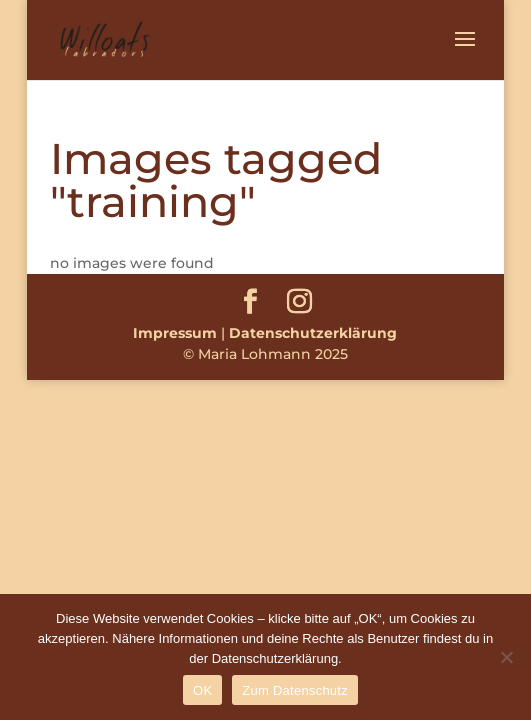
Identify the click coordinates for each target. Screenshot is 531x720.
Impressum (175, 333)
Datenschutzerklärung (313, 333)
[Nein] (506, 657)
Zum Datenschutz (295, 690)
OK (202, 690)
